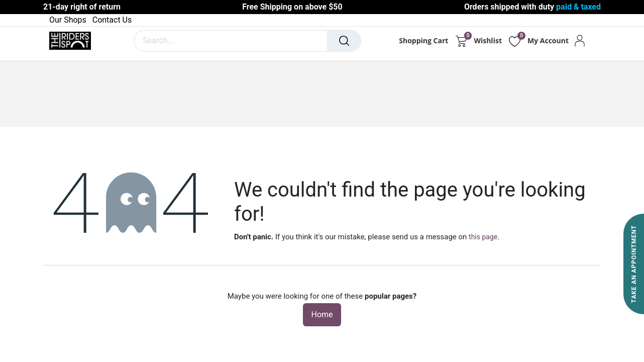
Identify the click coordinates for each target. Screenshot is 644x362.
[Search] (344, 41)
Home (322, 314)
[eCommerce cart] (461, 41)
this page (483, 237)
